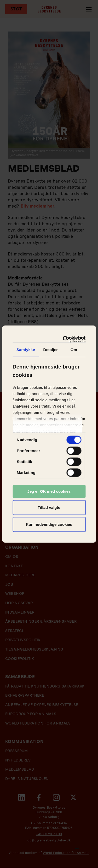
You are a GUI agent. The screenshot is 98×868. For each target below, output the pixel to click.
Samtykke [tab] (26, 350)
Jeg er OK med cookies (49, 491)
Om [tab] (74, 350)
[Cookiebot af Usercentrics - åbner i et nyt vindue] (65, 339)
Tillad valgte (49, 507)
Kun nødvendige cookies (49, 524)
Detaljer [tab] (50, 350)
